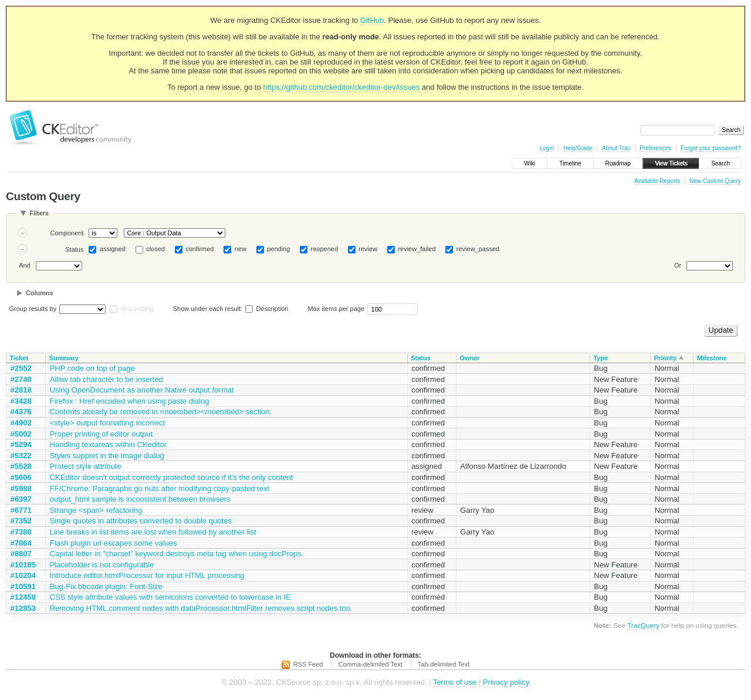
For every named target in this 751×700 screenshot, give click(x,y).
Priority (666, 358)
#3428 (21, 401)
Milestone (712, 358)
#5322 (21, 456)
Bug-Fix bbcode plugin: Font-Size (106, 586)
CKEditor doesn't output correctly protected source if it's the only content (172, 477)
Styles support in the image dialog (107, 456)
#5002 (21, 434)
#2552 (21, 368)
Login (546, 148)
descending (137, 309)
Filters (39, 213)
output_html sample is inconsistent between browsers (140, 499)
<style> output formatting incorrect (108, 423)
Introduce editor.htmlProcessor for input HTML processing (147, 575)
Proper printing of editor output (102, 434)
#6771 (21, 510)
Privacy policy (506, 682)
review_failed (417, 249)
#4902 (21, 423)
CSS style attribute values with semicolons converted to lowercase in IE (170, 597)
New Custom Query (715, 181)
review (368, 249)
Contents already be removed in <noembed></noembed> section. (161, 412)
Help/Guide (578, 148)
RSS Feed (308, 664)
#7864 (21, 543)
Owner (469, 358)
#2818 (21, 390)
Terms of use (455, 682)
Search (720, 163)
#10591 (23, 586)
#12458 (23, 597)
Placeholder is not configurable (102, 565)
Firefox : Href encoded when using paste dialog (130, 401)
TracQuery (643, 625)
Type (601, 358)
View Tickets (671, 163)
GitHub (372, 20)
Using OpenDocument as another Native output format (142, 390)
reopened (325, 249)
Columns (40, 293)
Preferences (655, 148)
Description (267, 309)
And (25, 265)
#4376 (21, 412)
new (241, 249)
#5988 (21, 488)
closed (155, 249)
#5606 (21, 477)
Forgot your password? (711, 148)
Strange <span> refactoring (96, 510)
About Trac (616, 148)
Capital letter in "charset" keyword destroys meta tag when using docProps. (177, 554)
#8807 (21, 554)
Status (74, 249)
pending (278, 249)
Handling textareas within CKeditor (108, 444)
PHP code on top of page (92, 368)
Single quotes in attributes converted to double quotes (141, 521)
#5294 (21, 444)
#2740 (21, 379)
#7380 (21, 532)
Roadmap (618, 163)
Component (67, 233)
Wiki (530, 163)
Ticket (19, 358)
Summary (64, 358)
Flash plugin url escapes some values (114, 543)
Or (678, 265)
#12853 (23, 608)
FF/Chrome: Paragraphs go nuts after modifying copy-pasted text (160, 488)
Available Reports (657, 181)
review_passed (478, 249)
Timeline (570, 163)
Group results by (33, 309)
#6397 (21, 499)
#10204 (23, 575)
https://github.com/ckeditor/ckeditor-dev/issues (342, 87)
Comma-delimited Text (371, 664)
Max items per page (336, 309)
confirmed (199, 249)
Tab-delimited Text (444, 664)
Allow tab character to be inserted (106, 379)
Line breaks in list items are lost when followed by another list (153, 532)
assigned (113, 249)
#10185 (23, 565)
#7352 (21, 521)
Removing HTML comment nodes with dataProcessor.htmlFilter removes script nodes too (200, 608)
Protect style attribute (86, 466)
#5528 (21, 466)
